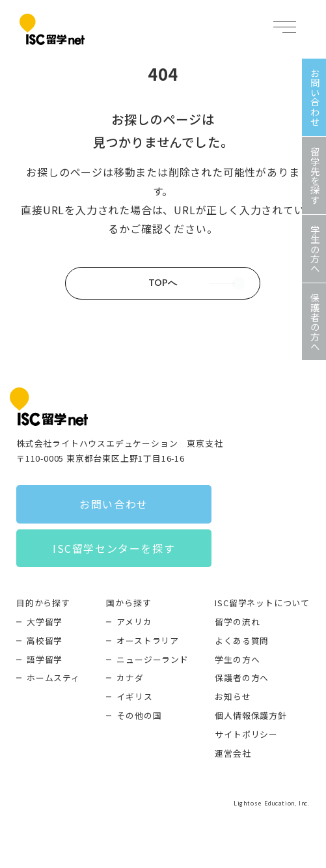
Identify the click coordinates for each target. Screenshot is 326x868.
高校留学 (45, 640)
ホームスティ (53, 678)
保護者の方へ (242, 678)
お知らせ (233, 696)
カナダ (130, 678)
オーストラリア (148, 640)
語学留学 (45, 659)
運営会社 (233, 753)
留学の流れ (237, 622)
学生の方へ (237, 659)
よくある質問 (242, 640)
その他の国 (139, 715)
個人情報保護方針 (251, 715)
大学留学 (45, 622)
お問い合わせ (114, 504)
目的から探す (43, 603)
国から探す (129, 603)
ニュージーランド (152, 659)
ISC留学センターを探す (114, 548)
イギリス (134, 696)
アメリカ (134, 622)
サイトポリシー (246, 734)
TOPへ (163, 283)
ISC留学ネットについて (262, 603)
